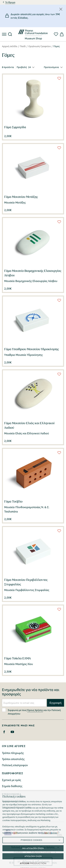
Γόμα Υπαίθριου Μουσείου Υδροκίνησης (32, 349)
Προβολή (22, 67)
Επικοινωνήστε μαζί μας (16, 807)
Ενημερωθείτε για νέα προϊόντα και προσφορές (31, 692)
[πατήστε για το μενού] (5, 34)
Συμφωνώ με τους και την (31, 712)
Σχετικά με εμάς (11, 780)
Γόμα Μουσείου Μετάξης (21, 197)
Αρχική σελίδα (10, 46)
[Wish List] (59, 78)
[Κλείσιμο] (61, 9)
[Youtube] (12, 732)
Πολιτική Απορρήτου (22, 847)
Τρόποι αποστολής (13, 759)
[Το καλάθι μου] (61, 34)
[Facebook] (4, 732)
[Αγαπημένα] (56, 34)
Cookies (18, 852)
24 (29, 67)
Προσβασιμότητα (33, 857)
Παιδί (23, 46)
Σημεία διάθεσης (12, 786)
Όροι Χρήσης (47, 847)
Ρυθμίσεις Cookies (41, 852)
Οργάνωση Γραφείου (40, 46)
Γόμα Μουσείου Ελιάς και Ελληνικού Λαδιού (29, 425)
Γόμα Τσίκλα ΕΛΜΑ (18, 658)
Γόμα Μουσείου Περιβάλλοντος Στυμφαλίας (26, 582)
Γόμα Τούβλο (13, 501)
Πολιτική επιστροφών (15, 765)
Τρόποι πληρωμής (13, 753)
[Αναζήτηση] (10, 34)
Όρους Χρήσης (35, 710)
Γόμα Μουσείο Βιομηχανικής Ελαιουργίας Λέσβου (33, 273)
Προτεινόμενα (51, 67)
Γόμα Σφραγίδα (15, 127)
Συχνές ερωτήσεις (13, 801)
